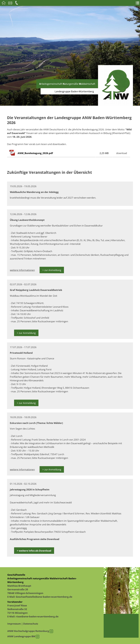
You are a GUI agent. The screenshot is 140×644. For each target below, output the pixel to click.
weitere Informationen (22, 270)
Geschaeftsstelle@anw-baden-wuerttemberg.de (44, 597)
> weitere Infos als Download (34, 551)
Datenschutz (31, 624)
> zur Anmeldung (52, 270)
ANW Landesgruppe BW (23, 636)
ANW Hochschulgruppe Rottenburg (30, 631)
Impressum (14, 624)
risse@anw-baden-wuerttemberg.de (37, 616)
